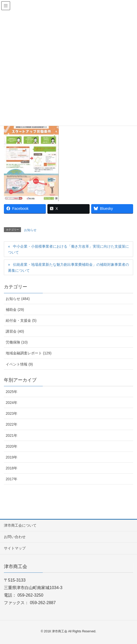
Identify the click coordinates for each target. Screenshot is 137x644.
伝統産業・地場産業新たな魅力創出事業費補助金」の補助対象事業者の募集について (68, 267)
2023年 (12, 413)
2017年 (12, 479)
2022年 (12, 424)
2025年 (12, 392)
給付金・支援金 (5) (21, 320)
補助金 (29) (15, 310)
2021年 (12, 435)
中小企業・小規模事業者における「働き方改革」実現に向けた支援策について (68, 249)
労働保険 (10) (17, 342)
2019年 (12, 457)
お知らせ (30, 230)
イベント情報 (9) (19, 364)
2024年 (12, 403)
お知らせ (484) (18, 299)
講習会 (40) (15, 331)
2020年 (12, 446)
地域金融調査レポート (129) (29, 353)
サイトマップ (15, 548)
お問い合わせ (15, 537)
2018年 (12, 468)
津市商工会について (20, 525)
